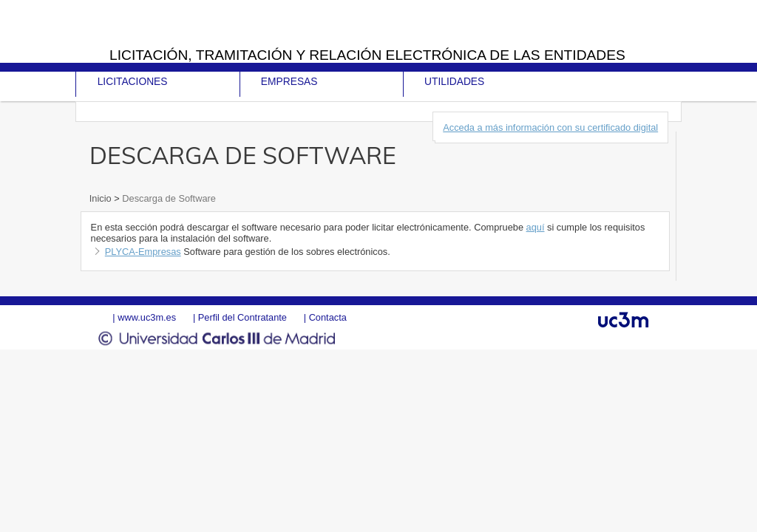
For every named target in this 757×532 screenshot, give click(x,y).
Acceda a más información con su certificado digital (550, 127)
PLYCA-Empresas (143, 252)
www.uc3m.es (147, 317)
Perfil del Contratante (242, 317)
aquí (536, 227)
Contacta (328, 317)
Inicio (102, 198)
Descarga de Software (168, 198)
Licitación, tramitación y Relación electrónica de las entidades (367, 55)
